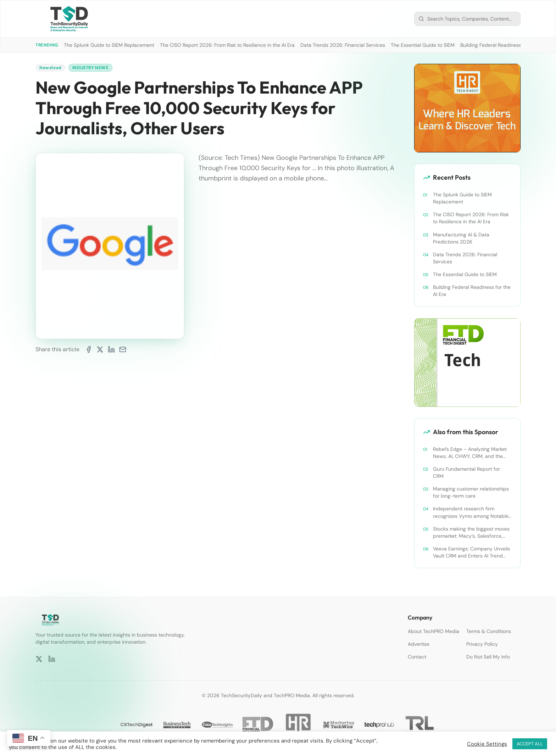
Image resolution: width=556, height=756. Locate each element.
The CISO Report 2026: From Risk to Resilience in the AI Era (227, 45)
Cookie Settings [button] (487, 744)
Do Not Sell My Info (488, 657)
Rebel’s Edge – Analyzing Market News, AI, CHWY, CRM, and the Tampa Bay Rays (470, 453)
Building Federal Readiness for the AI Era (506, 45)
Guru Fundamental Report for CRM (466, 472)
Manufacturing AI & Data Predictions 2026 (461, 238)
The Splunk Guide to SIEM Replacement (109, 45)
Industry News (90, 68)
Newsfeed (51, 68)
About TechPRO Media (433, 631)
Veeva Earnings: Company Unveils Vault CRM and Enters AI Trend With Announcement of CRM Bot (471, 552)
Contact (417, 657)
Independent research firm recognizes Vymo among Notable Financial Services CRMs (471, 512)
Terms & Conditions (489, 631)
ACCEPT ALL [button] (530, 744)
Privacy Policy (482, 644)
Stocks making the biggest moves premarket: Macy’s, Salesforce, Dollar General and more (471, 533)
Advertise (419, 644)
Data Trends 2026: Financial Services (343, 45)
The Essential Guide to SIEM (423, 45)
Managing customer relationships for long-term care (471, 492)
